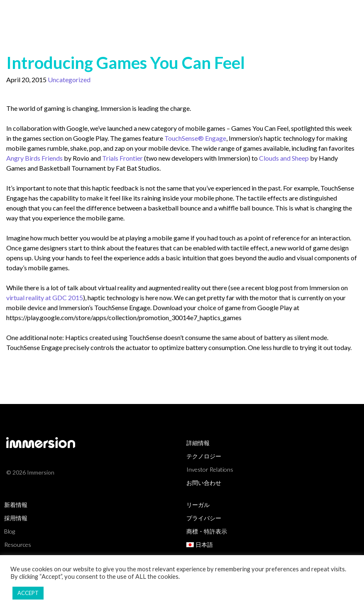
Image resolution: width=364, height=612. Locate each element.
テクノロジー (204, 456)
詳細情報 (198, 443)
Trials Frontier (122, 158)
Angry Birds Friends (34, 158)
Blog (10, 531)
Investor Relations (210, 469)
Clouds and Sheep (284, 158)
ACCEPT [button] (28, 593)
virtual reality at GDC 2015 (45, 297)
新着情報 (16, 505)
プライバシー (204, 518)
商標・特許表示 (207, 531)
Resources (18, 545)
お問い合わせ (204, 483)
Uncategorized (69, 80)
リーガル (198, 505)
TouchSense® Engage (195, 138)
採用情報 (16, 518)
